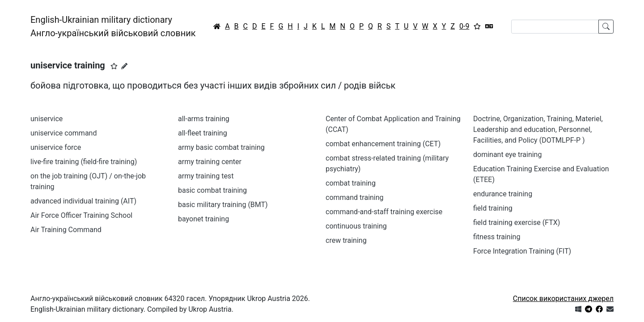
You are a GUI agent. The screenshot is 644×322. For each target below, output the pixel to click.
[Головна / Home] (217, 26)
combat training (351, 183)
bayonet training (203, 219)
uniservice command (64, 133)
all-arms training (204, 119)
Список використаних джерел (563, 299)
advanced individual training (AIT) (83, 201)
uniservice (47, 119)
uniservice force (56, 147)
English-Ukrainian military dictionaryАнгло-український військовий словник (113, 26)
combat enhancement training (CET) (383, 144)
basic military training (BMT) (223, 205)
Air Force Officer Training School (81, 215)
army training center (210, 162)
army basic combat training (221, 147)
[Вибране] (477, 26)
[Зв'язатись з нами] (610, 309)
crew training (346, 240)
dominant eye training (507, 155)
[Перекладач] (489, 26)
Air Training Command (66, 230)
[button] (114, 66)
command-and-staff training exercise (384, 212)
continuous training (356, 226)
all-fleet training (203, 133)
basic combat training (212, 190)
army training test (206, 176)
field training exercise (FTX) (517, 222)
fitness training (497, 237)
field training (493, 208)
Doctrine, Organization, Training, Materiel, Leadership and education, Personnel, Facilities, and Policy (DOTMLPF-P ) (538, 129)
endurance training (503, 194)
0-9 (464, 26)
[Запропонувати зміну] (124, 66)
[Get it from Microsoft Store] (578, 309)
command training (355, 197)
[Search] (555, 27)
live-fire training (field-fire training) (84, 162)
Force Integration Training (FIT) (522, 251)
